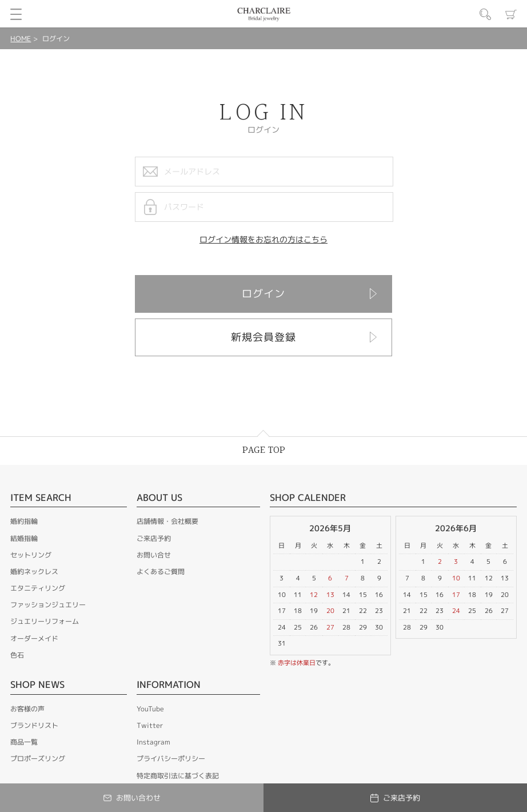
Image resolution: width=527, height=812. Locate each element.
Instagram (153, 742)
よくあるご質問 (161, 572)
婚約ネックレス (34, 572)
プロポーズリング (38, 759)
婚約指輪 (24, 521)
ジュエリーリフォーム (45, 621)
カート (511, 14)
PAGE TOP (264, 450)
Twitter (150, 725)
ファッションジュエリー (48, 605)
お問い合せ (154, 555)
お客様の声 (27, 709)
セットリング (31, 555)
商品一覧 (24, 742)
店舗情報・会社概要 (167, 521)
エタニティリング (38, 588)
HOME (21, 39)
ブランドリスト (34, 725)
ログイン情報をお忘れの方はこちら (263, 239)
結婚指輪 (24, 538)
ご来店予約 (154, 538)
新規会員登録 (263, 337)
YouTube (150, 709)
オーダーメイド (34, 638)
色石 (17, 655)
